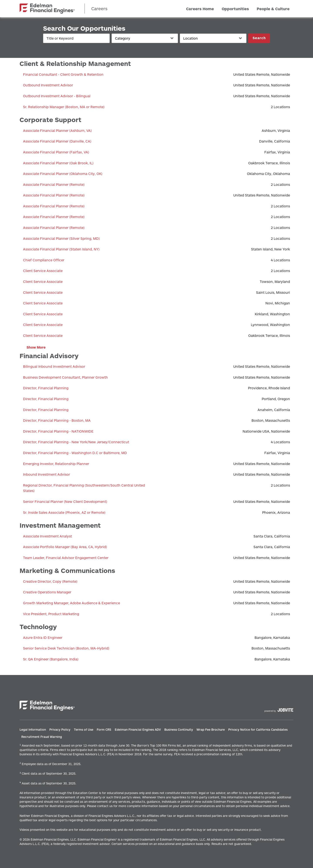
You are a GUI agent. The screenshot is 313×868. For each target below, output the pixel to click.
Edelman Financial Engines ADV (138, 729)
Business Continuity (179, 729)
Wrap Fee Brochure (211, 729)
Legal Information (33, 729)
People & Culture (273, 8)
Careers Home (200, 8)
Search (259, 38)
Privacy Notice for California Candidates (258, 729)
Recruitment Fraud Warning (42, 737)
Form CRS (104, 729)
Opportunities (235, 8)
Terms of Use (84, 729)
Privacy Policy (60, 729)
